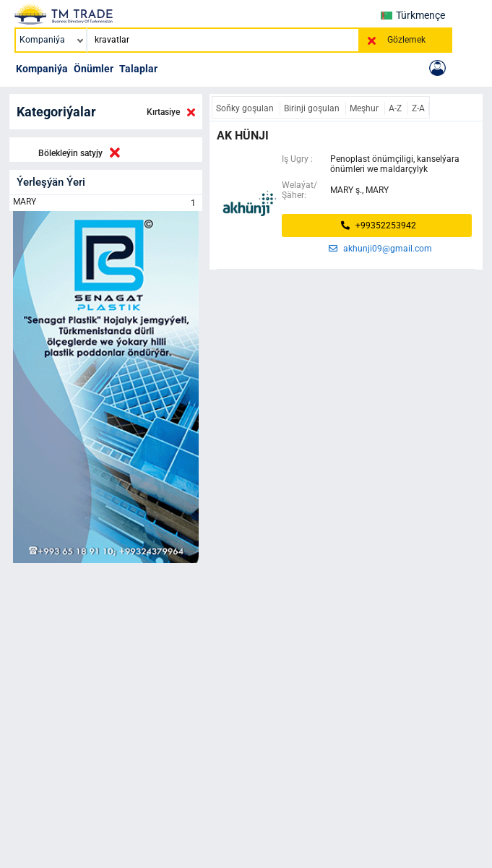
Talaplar (138, 69)
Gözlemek (406, 40)
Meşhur (365, 108)
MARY (106, 203)
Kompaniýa (42, 69)
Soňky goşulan (246, 108)
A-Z (396, 108)
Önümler (94, 69)
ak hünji (243, 136)
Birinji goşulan (313, 108)
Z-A (418, 108)
